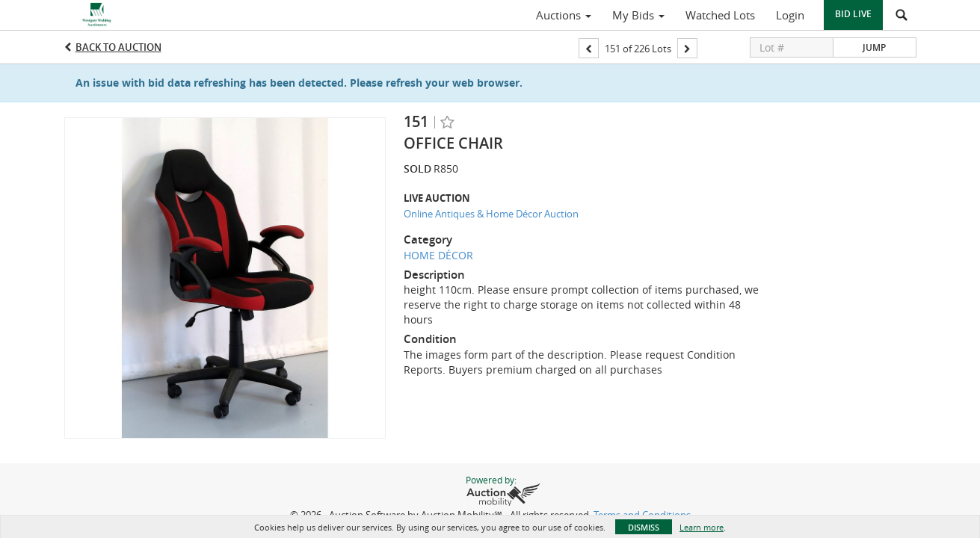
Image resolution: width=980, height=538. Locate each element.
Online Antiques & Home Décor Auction (491, 214)
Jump (874, 47)
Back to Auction (118, 47)
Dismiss (644, 527)
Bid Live (853, 14)
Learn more (702, 527)
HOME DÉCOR (438, 255)
